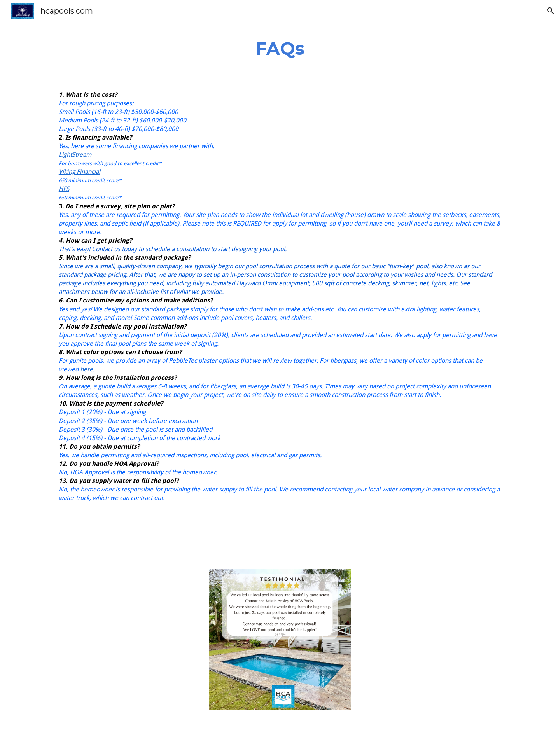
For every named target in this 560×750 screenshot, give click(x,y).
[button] (551, 11)
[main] (280, 49)
